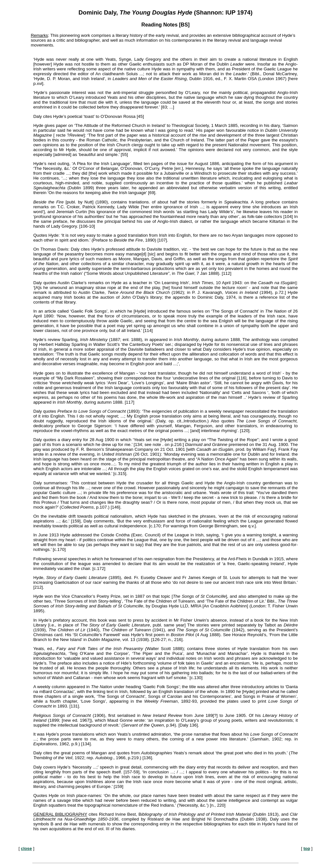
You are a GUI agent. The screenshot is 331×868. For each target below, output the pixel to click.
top (307, 848)
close (27, 848)
